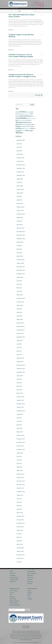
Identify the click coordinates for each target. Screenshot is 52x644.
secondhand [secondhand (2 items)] (24, 127)
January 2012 (20, 551)
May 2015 (19, 425)
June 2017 (19, 348)
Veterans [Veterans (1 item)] (23, 131)
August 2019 (20, 277)
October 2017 (20, 333)
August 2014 (20, 453)
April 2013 (19, 509)
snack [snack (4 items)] (23, 128)
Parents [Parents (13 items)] (26, 122)
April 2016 (19, 390)
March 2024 (20, 186)
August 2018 (20, 305)
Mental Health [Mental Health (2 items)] (28, 120)
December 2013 (21, 481)
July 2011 (19, 562)
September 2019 (21, 274)
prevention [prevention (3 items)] (29, 125)
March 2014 (20, 471)
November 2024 (21, 168)
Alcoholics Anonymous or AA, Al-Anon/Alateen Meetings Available (21, 56)
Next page (38, 95)
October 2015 (20, 407)
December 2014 (21, 439)
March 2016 (20, 393)
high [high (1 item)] (30, 119)
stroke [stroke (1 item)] (27, 129)
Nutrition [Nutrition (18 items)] (19, 122)
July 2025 (19, 144)
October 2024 (20, 172)
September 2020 (21, 239)
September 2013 (21, 492)
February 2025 (21, 158)
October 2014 (20, 446)
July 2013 (19, 499)
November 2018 (21, 298)
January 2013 (20, 520)
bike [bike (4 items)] (27, 112)
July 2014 (19, 456)
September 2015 (21, 411)
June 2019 (19, 284)
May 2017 (19, 351)
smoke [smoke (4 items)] (28, 126)
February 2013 (21, 516)
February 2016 (21, 397)
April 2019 (19, 291)
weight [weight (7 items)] (31, 131)
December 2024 (21, 165)
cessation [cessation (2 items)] (22, 114)
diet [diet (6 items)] (32, 114)
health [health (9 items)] (18, 118)
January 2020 (20, 263)
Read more (11, 30)
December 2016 (21, 365)
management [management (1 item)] (23, 120)
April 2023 (19, 200)
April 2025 (19, 151)
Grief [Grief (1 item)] (34, 116)
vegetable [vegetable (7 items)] (19, 131)
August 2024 (20, 179)
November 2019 (21, 270)
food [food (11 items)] (29, 116)
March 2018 (20, 319)
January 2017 (20, 362)
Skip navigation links (39, 3)
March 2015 (20, 432)
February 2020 (21, 260)
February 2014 (21, 474)
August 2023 (20, 193)
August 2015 (20, 414)
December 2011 (21, 555)
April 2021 (19, 221)
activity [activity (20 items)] (22, 112)
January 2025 (20, 161)
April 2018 (19, 316)
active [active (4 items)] (17, 112)
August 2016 (20, 376)
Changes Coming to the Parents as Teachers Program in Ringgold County (22, 76)
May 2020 (19, 249)
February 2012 (21, 548)
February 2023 (21, 207)
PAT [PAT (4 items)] (31, 123)
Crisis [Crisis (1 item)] (29, 114)
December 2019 (21, 267)
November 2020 (21, 235)
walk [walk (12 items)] (27, 130)
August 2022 (20, 218)
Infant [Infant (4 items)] (17, 120)
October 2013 (20, 488)
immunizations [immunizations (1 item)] (34, 119)
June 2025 (19, 147)
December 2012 (21, 523)
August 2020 (20, 242)
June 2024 (19, 182)
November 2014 (21, 442)
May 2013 (19, 506)
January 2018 (20, 323)
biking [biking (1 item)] (29, 112)
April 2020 (19, 253)
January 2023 (20, 210)
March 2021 (20, 225)
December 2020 (21, 232)
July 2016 (19, 379)
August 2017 (20, 341)
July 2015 (19, 418)
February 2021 (21, 228)
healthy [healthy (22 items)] (23, 118)
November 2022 (21, 214)
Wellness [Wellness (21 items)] (19, 133)
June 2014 (19, 460)
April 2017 (19, 355)
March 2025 (20, 154)
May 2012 (19, 537)
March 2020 (20, 256)
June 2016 (19, 383)
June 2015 (19, 421)
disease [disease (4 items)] (18, 116)
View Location (39, 8)
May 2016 (19, 386)
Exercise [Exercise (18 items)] (23, 116)
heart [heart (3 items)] (28, 118)
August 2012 (20, 530)
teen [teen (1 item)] (29, 129)
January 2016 (20, 400)
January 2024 (20, 189)
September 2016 (21, 372)
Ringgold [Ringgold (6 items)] (18, 126)
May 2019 (19, 288)
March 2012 (20, 544)
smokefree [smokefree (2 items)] (32, 127)
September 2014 (21, 449)
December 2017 (21, 326)
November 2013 (21, 485)
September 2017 (21, 337)
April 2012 (19, 541)
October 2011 (20, 558)
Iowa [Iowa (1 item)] (20, 120)
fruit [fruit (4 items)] (32, 116)
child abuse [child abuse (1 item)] (26, 114)
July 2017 (19, 344)
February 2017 (21, 358)
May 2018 (19, 312)
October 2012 (20, 527)
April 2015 (19, 428)
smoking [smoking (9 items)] (18, 128)
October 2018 (20, 302)
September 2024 (21, 175)
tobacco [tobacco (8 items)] (33, 128)
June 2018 (19, 309)
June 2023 (19, 196)
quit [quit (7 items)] (33, 124)
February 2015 (21, 435)
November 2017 (21, 330)
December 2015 (21, 404)
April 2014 (19, 467)
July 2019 (19, 281)
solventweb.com (36, 643)
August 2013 (20, 495)
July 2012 (19, 534)
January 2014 (20, 478)
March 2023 (20, 203)
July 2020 (19, 246)
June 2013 (19, 502)
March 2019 (20, 295)
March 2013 (20, 513)
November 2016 (21, 369)
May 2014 (19, 463)
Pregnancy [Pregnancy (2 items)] (24, 125)
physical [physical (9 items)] (18, 124)
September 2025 (21, 140)
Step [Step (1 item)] (25, 129)
